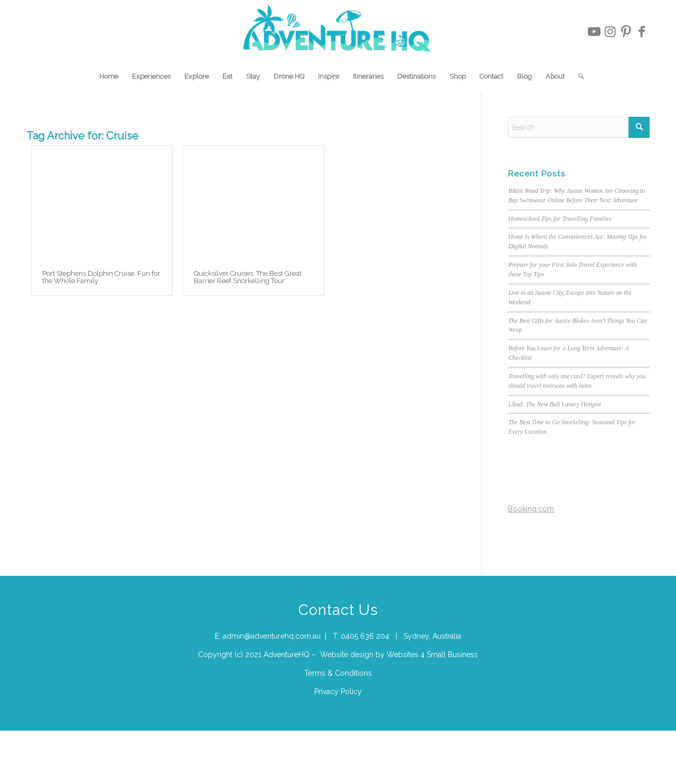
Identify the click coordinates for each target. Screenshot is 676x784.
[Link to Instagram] (610, 32)
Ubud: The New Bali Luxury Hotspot (554, 404)
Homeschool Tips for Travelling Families (560, 219)
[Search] (578, 77)
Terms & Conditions (338, 673)
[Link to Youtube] (594, 32)
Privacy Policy (338, 692)
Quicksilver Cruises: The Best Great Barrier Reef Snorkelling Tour (248, 277)
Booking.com (531, 509)
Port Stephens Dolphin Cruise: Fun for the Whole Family (101, 277)
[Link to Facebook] (642, 32)
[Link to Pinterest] (626, 32)
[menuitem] (109, 77)
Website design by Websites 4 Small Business (399, 655)
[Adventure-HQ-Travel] (338, 32)
